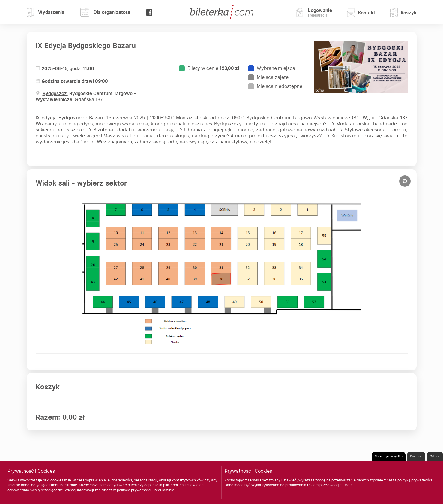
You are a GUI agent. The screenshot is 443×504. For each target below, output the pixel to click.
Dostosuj (416, 456)
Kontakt (361, 13)
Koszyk (403, 13)
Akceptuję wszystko (389, 456)
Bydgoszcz (55, 94)
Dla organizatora (105, 12)
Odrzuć (435, 456)
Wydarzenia (46, 12)
